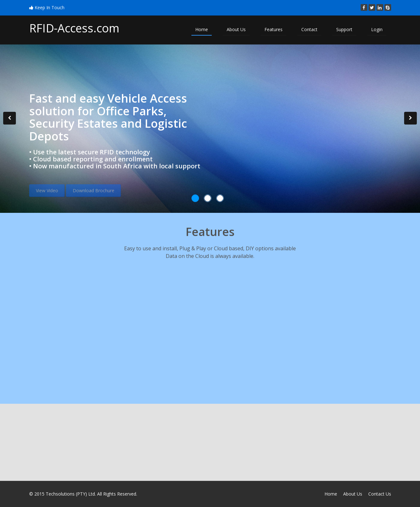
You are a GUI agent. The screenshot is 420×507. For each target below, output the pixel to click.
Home (202, 29)
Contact (309, 29)
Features (273, 29)
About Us (236, 29)
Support (344, 29)
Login (377, 29)
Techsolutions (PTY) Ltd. (71, 494)
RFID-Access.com (74, 28)
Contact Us (380, 494)
